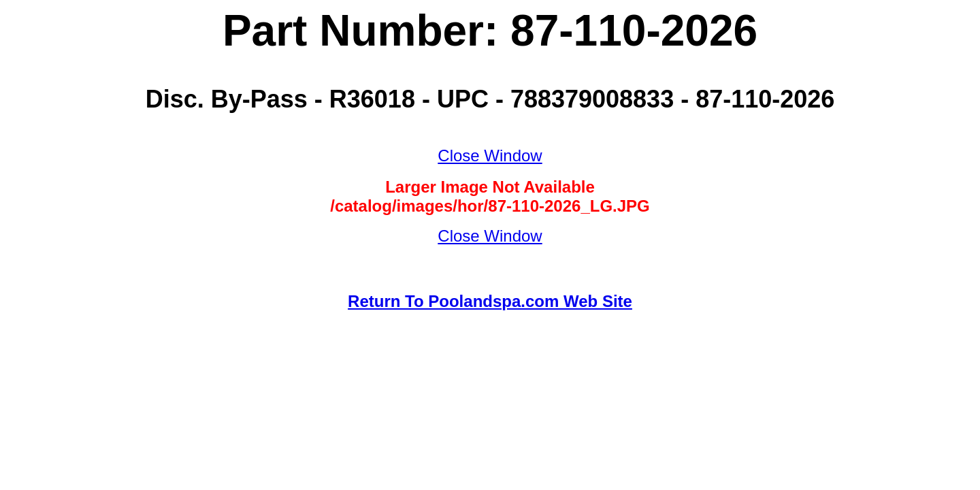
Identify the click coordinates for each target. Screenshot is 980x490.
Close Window (490, 156)
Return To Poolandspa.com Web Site (490, 301)
